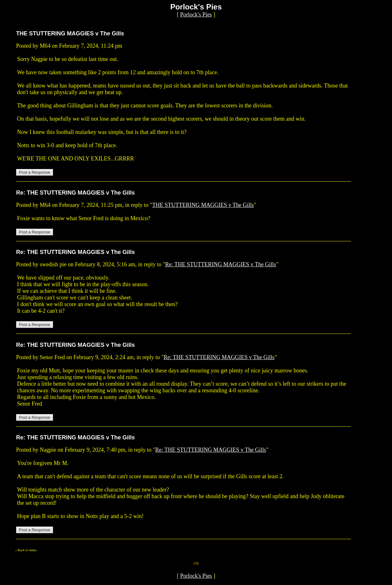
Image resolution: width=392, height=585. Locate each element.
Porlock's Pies (196, 15)
